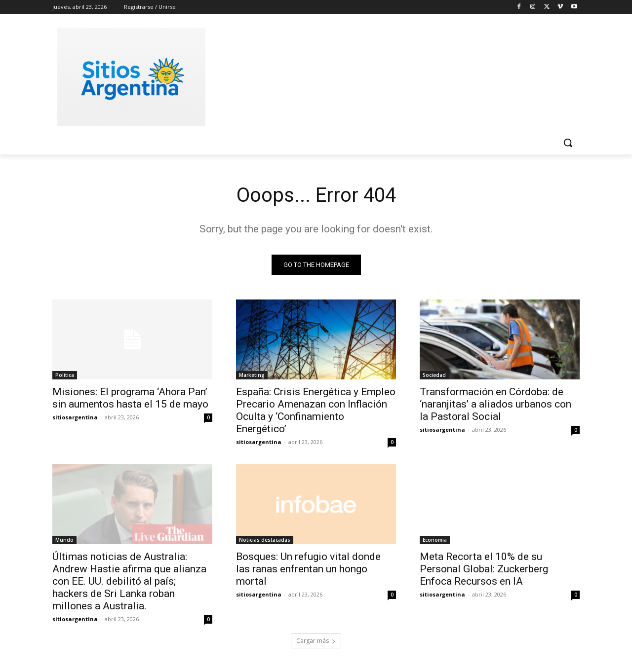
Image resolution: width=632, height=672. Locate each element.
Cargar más (316, 641)
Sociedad (434, 375)
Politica (65, 375)
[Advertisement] (390, 75)
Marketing (252, 375)
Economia (435, 540)
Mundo (64, 540)
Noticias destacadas (265, 540)
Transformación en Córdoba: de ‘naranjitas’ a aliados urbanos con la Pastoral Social (495, 404)
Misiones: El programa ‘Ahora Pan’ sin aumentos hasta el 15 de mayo (130, 398)
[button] (568, 143)
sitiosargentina (75, 417)
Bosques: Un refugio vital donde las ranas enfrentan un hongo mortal (308, 569)
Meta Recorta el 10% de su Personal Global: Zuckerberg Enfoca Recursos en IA (484, 569)
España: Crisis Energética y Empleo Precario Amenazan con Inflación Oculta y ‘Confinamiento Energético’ (316, 410)
